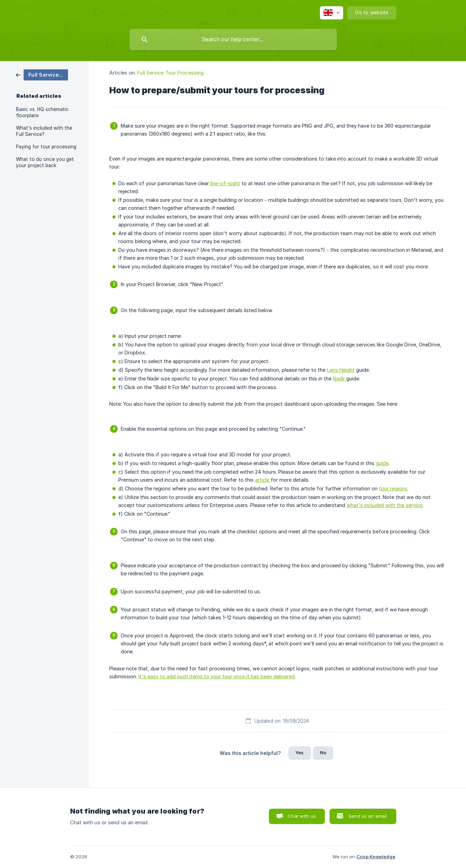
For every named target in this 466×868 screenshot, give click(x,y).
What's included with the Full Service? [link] (44, 131)
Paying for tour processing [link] (46, 147)
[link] (42, 74)
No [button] (323, 753)
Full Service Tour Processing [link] (170, 73)
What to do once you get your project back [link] (45, 162)
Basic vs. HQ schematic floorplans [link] (42, 112)
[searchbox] (233, 40)
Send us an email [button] (368, 816)
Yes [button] (299, 753)
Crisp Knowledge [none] (376, 857)
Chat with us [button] (302, 816)
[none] (332, 13)
